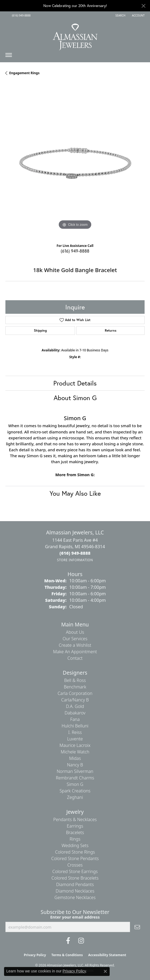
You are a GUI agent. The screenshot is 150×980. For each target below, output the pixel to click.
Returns (111, 330)
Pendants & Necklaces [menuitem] (75, 819)
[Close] (143, 6)
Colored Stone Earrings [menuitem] (75, 871)
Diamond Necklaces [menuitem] (75, 891)
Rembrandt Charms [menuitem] (75, 778)
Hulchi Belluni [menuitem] (75, 726)
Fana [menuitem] (75, 719)
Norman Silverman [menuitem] (75, 771)
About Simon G (75, 398)
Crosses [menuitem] (75, 865)
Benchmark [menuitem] (75, 687)
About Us (75, 632)
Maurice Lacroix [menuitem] (75, 745)
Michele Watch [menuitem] (75, 752)
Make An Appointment (75, 652)
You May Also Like (75, 493)
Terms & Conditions (67, 955)
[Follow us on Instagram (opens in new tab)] (81, 941)
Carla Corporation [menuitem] (75, 693)
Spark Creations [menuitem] (75, 791)
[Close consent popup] (105, 971)
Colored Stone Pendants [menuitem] (75, 858)
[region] (75, 161)
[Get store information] (75, 560)
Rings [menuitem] (75, 839)
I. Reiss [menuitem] (75, 732)
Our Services (75, 639)
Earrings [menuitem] (75, 826)
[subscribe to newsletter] (137, 927)
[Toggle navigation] (9, 56)
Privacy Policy (35, 955)
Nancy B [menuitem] (75, 765)
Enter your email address (75, 917)
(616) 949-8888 (75, 251)
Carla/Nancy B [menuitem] (75, 700)
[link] (21, 15)
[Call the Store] (75, 553)
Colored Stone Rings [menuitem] (75, 852)
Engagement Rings (24, 73)
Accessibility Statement (107, 955)
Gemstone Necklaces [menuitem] (75, 897)
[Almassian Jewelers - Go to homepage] (75, 35)
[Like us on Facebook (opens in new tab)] (68, 941)
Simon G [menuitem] (75, 784)
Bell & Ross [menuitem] (75, 680)
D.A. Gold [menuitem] (75, 706)
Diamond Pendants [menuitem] (75, 884)
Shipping (40, 330)
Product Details (75, 383)
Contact (75, 658)
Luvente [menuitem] (75, 739)
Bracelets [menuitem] (75, 832)
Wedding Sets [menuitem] (75, 845)
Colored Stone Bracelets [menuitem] (75, 878)
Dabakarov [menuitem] (75, 713)
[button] (120, 15)
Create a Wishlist (75, 645)
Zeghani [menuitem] (75, 797)
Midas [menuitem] (75, 758)
